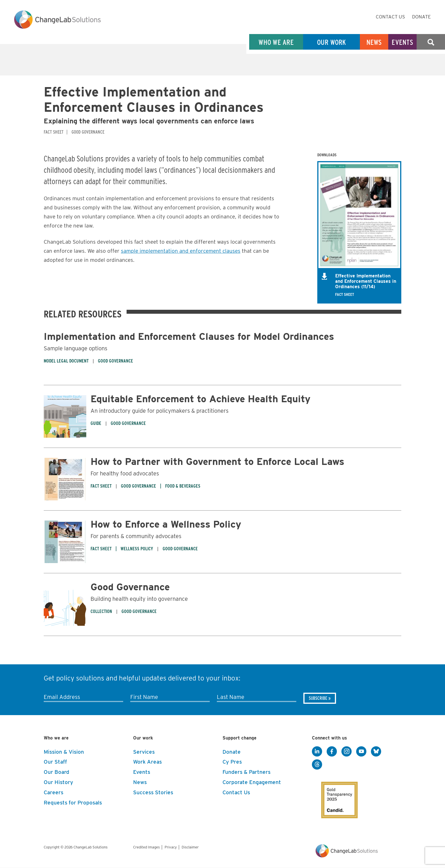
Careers (53, 792)
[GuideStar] (335, 795)
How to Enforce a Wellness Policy (166, 524)
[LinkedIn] (317, 752)
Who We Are (276, 42)
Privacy (171, 847)
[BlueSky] (376, 752)
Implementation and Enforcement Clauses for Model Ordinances (189, 336)
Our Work (332, 42)
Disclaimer (190, 847)
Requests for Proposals (73, 803)
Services (144, 752)
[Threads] (317, 765)
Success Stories (153, 792)
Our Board (56, 772)
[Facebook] (332, 752)
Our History (58, 782)
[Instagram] (347, 752)
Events (402, 42)
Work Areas (147, 762)
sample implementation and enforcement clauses (181, 251)
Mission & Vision (64, 752)
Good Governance (130, 587)
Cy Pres (232, 762)
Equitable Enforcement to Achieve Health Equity (201, 399)
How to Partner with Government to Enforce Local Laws (217, 461)
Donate (421, 17)
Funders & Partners (246, 772)
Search (431, 42)
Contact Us (390, 17)
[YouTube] (361, 752)
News (374, 42)
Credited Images (146, 847)
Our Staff (55, 762)
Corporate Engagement (252, 782)
